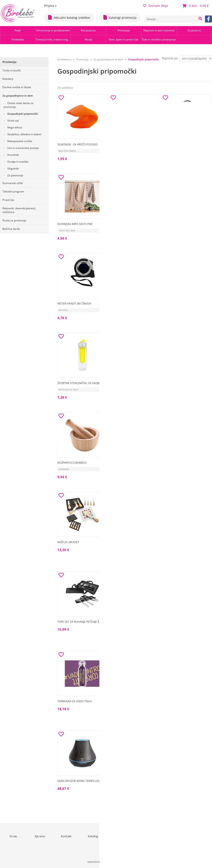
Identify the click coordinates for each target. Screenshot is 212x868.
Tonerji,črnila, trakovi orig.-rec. (53, 39)
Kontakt (66, 836)
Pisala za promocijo (14, 220)
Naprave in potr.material (159, 30)
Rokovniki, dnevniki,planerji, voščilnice (19, 210)
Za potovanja (15, 175)
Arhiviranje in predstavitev (53, 30)
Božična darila (11, 229)
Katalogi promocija (120, 17)
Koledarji (8, 79)
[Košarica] (196, 6)
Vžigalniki (13, 168)
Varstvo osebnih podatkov (172, 838)
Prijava (50, 6)
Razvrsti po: (170, 58)
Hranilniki (13, 155)
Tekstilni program (13, 191)
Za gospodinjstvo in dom (18, 96)
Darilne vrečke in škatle (17, 87)
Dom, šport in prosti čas (124, 39)
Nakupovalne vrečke (20, 141)
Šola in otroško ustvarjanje (159, 39)
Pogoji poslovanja (146, 836)
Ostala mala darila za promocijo (18, 105)
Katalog (93, 836)
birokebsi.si (64, 59)
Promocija (124, 30)
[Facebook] (208, 19)
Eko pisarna (88, 30)
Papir (18, 30)
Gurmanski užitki (13, 183)
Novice (119, 836)
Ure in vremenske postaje (23, 148)
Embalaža (18, 39)
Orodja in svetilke (18, 162)
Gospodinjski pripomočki (23, 114)
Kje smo (40, 836)
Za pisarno (194, 30)
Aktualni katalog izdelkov (69, 17)
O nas (13, 836)
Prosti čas (8, 200)
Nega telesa (15, 127)
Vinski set (13, 121)
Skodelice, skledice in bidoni (24, 134)
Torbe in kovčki (12, 70)
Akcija (88, 39)
